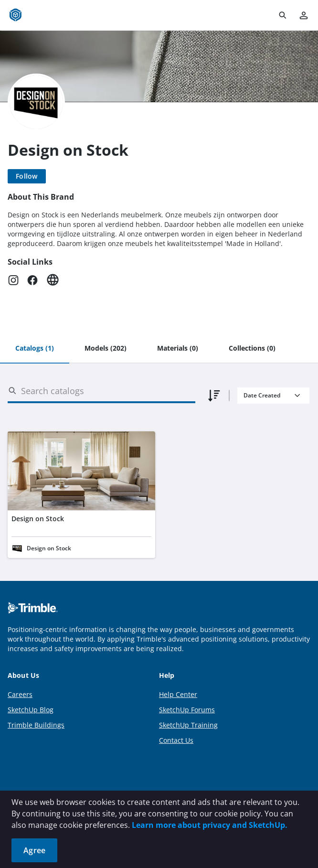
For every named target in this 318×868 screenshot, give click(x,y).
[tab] (35, 349)
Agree (34, 850)
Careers (20, 694)
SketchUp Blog (31, 710)
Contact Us (176, 740)
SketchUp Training (188, 725)
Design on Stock (38, 519)
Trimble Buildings (36, 725)
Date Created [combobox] (262, 395)
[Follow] (27, 176)
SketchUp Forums (187, 710)
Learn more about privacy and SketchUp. (210, 825)
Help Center (178, 694)
